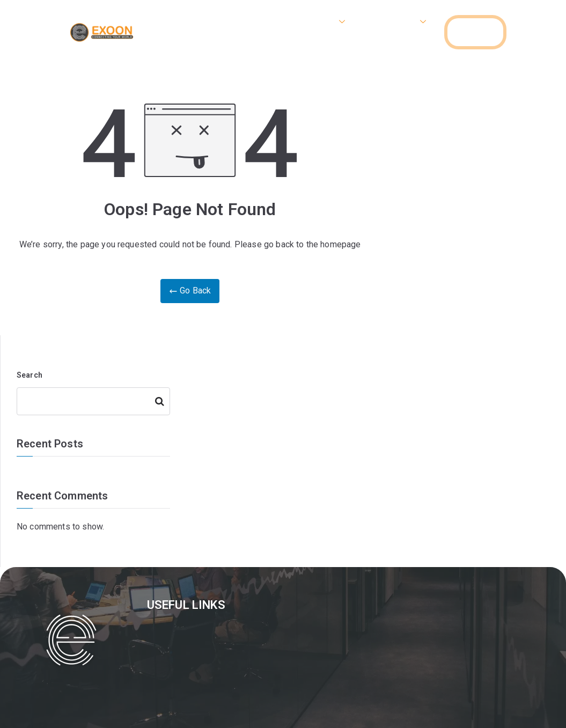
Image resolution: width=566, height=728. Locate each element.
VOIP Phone (396, 21)
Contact (409, 43)
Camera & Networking (208, 43)
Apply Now (349, 43)
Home (269, 21)
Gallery (292, 43)
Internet (324, 21)
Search (30, 375)
